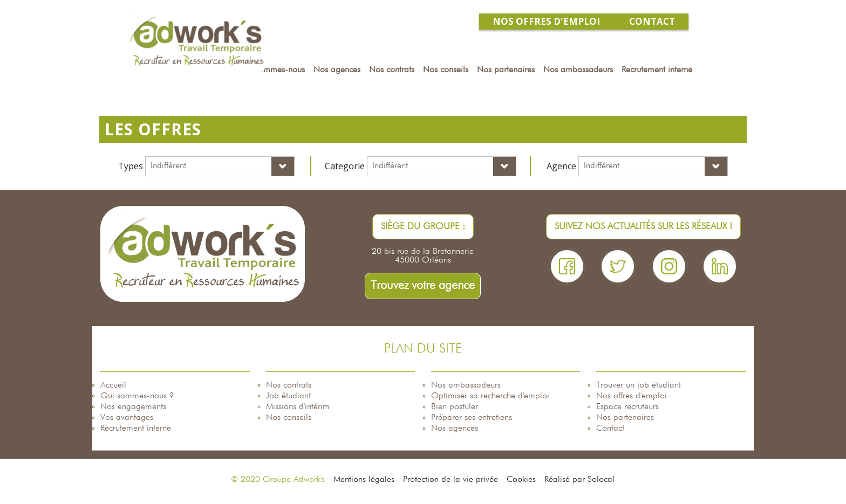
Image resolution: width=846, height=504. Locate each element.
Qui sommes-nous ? (137, 396)
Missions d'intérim (298, 407)
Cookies (521, 480)
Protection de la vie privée (451, 480)
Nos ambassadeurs (466, 385)
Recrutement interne (136, 429)
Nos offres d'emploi (632, 396)
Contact (610, 429)
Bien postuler (455, 407)
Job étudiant (288, 396)
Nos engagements (133, 407)
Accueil (113, 385)
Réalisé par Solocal (579, 480)
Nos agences (455, 429)
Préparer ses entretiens (472, 418)
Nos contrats (289, 385)
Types (131, 166)
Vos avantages (127, 418)
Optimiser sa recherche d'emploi (490, 396)
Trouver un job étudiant (639, 385)
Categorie (345, 166)
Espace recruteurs (627, 407)
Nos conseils (289, 418)
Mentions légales (364, 480)
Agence (561, 166)
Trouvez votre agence (423, 286)
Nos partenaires (625, 418)
